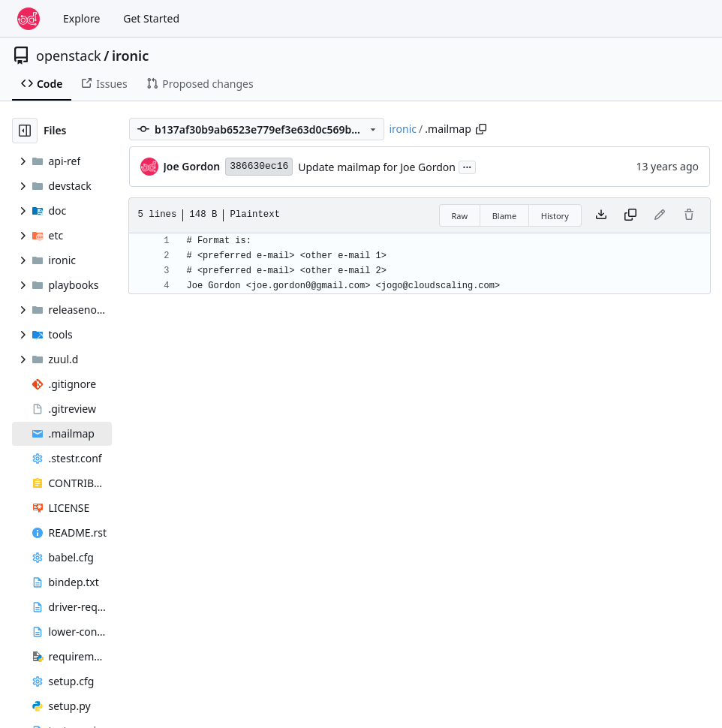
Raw (460, 216)
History (555, 216)
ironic (130, 56)
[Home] (29, 19)
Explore (81, 18)
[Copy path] (481, 129)
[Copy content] (630, 215)
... (468, 166)
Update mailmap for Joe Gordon (377, 167)
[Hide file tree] (25, 131)
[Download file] (601, 215)
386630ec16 (259, 166)
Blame (505, 216)
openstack (69, 56)
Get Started (151, 18)
